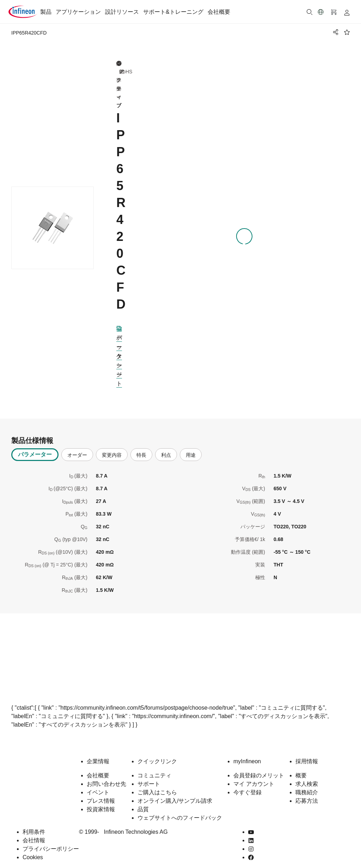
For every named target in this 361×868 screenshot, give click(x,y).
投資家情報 (101, 804)
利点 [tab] (166, 450)
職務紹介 (307, 787)
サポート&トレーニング (173, 12)
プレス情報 (101, 796)
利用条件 (34, 827)
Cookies (33, 852)
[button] (321, 12)
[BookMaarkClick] (347, 32)
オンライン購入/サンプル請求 (175, 796)
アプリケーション (78, 12)
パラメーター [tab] (35, 450)
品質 (143, 804)
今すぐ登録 (247, 787)
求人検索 (307, 779)
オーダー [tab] (77, 450)
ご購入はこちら (157, 787)
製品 (46, 12)
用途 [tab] (191, 450)
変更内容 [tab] (112, 450)
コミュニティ (154, 770)
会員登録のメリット (259, 770)
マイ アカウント (254, 779)
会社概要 (219, 12)
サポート (149, 779)
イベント (98, 787)
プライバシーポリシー (51, 844)
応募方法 (307, 796)
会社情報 (34, 835)
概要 (301, 770)
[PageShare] (335, 32)
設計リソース (122, 12)
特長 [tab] (141, 450)
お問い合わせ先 (106, 779)
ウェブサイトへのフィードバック (180, 813)
